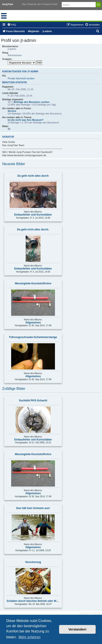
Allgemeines (33, 323)
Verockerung (33, 562)
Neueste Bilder (14, 164)
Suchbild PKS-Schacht (33, 401)
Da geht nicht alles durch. (33, 230)
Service (12, 111)
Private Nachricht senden (21, 78)
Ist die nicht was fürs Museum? (25, 120)
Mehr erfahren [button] (29, 637)
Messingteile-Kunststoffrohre (33, 283)
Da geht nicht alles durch (33, 176)
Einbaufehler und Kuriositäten (33, 215)
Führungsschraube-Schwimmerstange (33, 337)
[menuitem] (12, 25)
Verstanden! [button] (77, 629)
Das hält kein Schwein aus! (33, 508)
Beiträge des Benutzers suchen (32, 102)
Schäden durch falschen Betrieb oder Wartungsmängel (41, 601)
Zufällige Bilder (14, 389)
